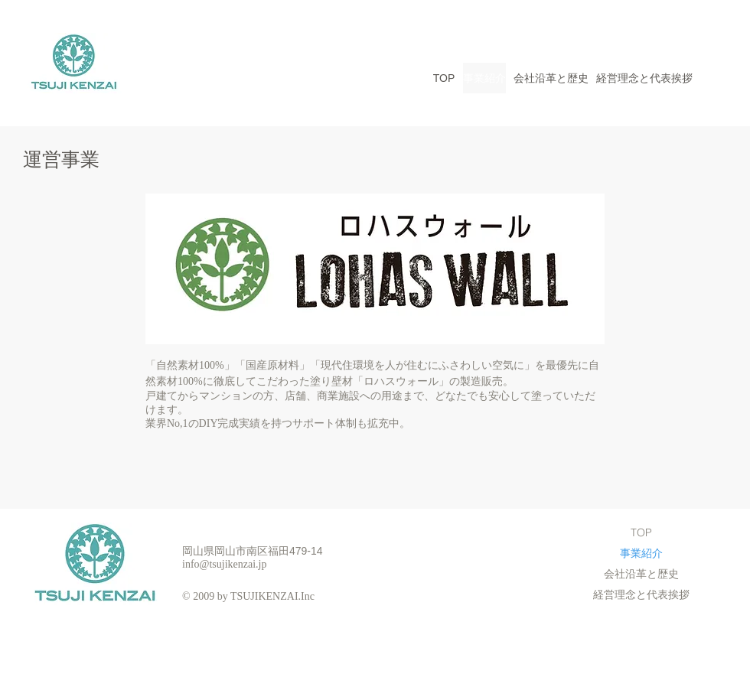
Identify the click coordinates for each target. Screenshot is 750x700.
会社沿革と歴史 (641, 574)
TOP (641, 532)
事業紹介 (641, 553)
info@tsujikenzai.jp (224, 564)
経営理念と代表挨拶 (641, 594)
